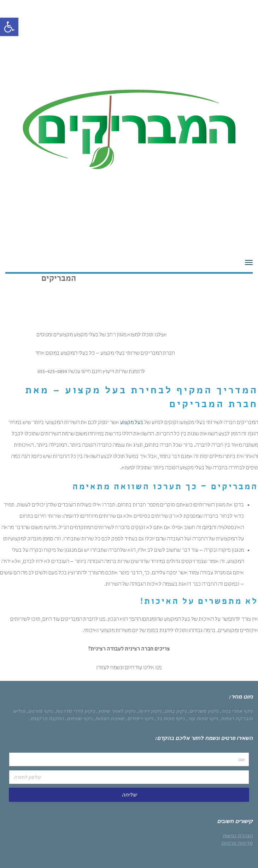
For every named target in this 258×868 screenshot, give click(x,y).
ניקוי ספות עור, (202, 718)
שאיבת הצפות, (109, 718)
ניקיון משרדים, (203, 711)
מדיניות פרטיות (237, 843)
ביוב (207, 528)
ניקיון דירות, (149, 711)
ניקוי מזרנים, (40, 711)
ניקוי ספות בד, (170, 718)
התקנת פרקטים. (46, 718)
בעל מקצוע (132, 423)
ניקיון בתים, (175, 711)
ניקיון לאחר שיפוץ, (116, 711)
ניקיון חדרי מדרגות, (75, 711)
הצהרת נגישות (238, 835)
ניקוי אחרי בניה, (236, 711)
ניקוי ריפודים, (140, 718)
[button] (9, 27)
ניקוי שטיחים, (79, 718)
